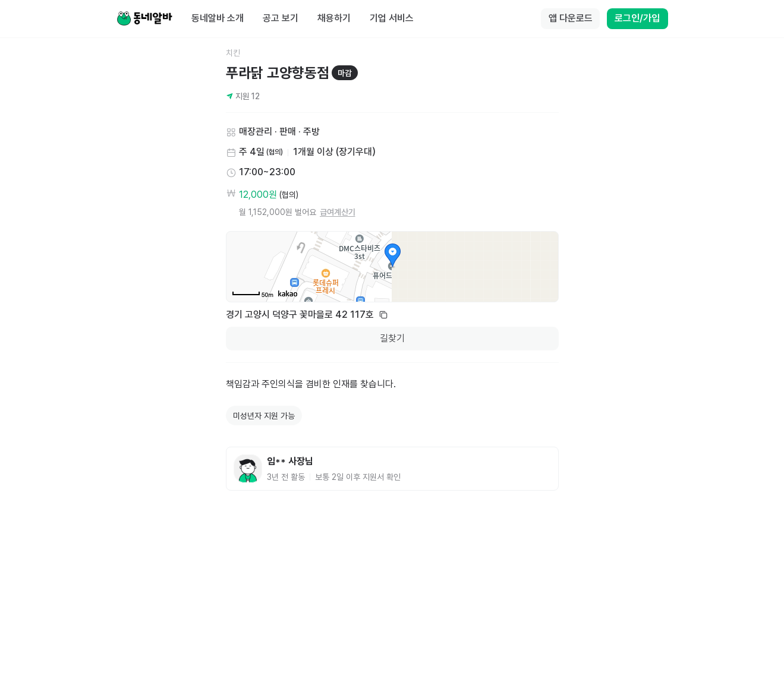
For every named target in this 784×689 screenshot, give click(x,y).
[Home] (144, 19)
